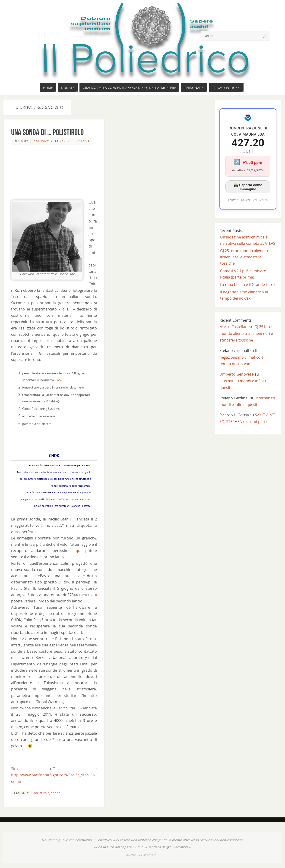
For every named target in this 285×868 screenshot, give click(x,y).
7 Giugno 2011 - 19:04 (52, 141)
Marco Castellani (234, 327)
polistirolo (42, 793)
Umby (23, 141)
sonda (56, 793)
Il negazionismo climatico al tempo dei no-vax (242, 357)
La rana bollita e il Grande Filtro (247, 285)
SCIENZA (83, 141)
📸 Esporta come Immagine (248, 187)
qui (79, 551)
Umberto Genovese (237, 374)
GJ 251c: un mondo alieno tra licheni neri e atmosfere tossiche (245, 257)
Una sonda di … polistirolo (47, 132)
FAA (58, 380)
